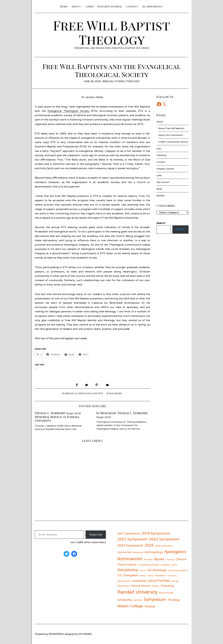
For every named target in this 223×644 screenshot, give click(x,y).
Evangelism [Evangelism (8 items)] (131, 575)
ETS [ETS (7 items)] (120, 575)
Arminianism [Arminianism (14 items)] (130, 559)
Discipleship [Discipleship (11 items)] (128, 570)
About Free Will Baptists (171, 128)
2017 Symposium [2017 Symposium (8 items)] (129, 533)
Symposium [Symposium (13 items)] (155, 599)
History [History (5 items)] (151, 576)
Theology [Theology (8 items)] (174, 600)
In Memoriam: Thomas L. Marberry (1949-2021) (122, 415)
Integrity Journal (110, 6)
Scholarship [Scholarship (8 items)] (125, 600)
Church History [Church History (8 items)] (127, 564)
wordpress (56, 634)
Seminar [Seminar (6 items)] (138, 600)
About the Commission (171, 135)
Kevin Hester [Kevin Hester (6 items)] (124, 581)
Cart (159, 148)
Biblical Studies (114, 81)
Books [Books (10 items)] (159, 559)
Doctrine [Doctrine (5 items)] (143, 570)
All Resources (152, 6)
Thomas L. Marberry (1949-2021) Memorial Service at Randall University (58, 417)
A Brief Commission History (173, 142)
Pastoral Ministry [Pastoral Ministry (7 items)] (141, 586)
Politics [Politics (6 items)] (156, 586)
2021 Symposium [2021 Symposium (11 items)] (133, 539)
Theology (133, 81)
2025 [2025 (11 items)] (149, 545)
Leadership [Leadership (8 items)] (139, 581)
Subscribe (96, 535)
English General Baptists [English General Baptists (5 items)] (178, 570)
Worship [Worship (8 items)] (150, 606)
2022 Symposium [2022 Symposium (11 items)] (164, 539)
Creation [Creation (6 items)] (165, 565)
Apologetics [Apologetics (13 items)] (175, 552)
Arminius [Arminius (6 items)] (148, 559)
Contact (132, 6)
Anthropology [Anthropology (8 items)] (154, 552)
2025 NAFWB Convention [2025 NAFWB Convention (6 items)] (130, 552)
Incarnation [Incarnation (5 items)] (172, 576)
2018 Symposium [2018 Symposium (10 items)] (156, 533)
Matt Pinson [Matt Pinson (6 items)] (124, 586)
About (76, 6)
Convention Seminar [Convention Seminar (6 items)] (149, 565)
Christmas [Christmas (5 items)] (170, 560)
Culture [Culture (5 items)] (174, 565)
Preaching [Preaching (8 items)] (167, 586)
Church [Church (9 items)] (181, 559)
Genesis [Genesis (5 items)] (143, 576)
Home (64, 6)
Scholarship (114, 393)
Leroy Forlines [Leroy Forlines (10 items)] (159, 580)
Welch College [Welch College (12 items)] (130, 606)
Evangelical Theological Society (68, 111)
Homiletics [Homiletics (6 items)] (160, 575)
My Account (163, 182)
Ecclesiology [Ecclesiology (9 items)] (157, 570)
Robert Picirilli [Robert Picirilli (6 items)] (166, 593)
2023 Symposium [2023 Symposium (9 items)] (130, 545)
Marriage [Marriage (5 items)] (175, 581)
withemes (85, 634)
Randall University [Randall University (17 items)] (138, 592)
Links (90, 6)
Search (180, 229)
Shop (159, 189)
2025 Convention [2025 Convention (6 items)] (164, 546)
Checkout (162, 155)
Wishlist (161, 196)
